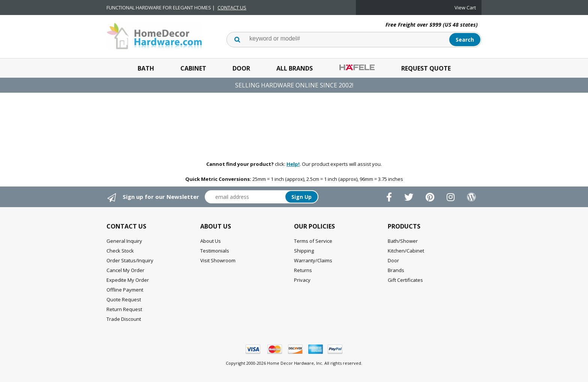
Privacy (302, 280)
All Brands (295, 68)
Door (241, 68)
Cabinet (193, 68)
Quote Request (124, 299)
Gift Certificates (405, 280)
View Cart (465, 8)
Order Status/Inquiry (130, 260)
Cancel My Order (125, 270)
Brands (396, 270)
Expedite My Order (128, 280)
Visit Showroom (218, 260)
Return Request (124, 309)
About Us (211, 241)
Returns (303, 270)
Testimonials (215, 251)
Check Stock (120, 251)
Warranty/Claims (313, 260)
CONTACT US (232, 8)
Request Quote (426, 68)
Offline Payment (125, 290)
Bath (146, 68)
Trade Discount (124, 319)
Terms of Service (313, 241)
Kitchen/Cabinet (406, 251)
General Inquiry (124, 241)
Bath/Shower (403, 241)
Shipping (304, 251)
